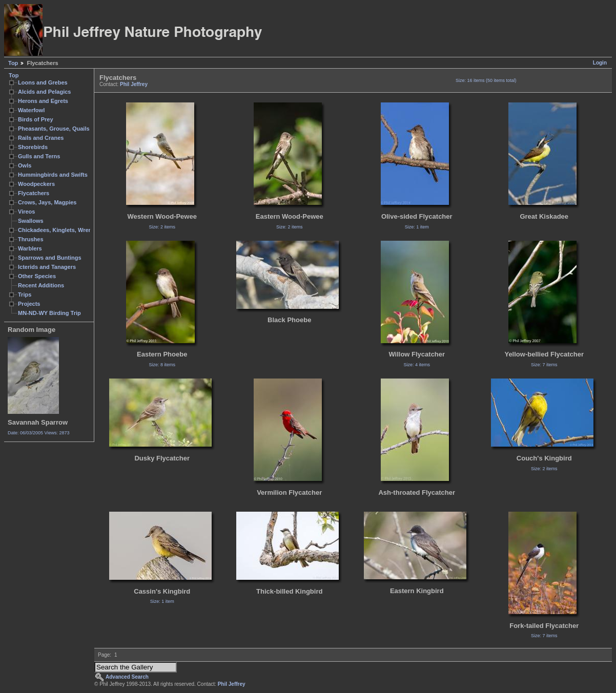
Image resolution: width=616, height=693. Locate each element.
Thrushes (31, 239)
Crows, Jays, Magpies (47, 202)
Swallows (31, 221)
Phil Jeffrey (134, 84)
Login (600, 63)
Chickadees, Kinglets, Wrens (56, 230)
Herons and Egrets (43, 101)
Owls (25, 165)
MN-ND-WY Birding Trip (49, 313)
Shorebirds (33, 147)
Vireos (26, 212)
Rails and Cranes (41, 138)
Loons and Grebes (43, 82)
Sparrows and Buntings (50, 258)
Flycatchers (34, 193)
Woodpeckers (36, 184)
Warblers (30, 248)
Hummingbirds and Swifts (53, 175)
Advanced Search (127, 677)
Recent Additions (41, 285)
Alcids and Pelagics (44, 92)
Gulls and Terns (39, 156)
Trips (25, 295)
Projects (29, 304)
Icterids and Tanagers (47, 267)
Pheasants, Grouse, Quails (54, 129)
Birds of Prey (36, 119)
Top (13, 63)
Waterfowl (31, 110)
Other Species (37, 276)
